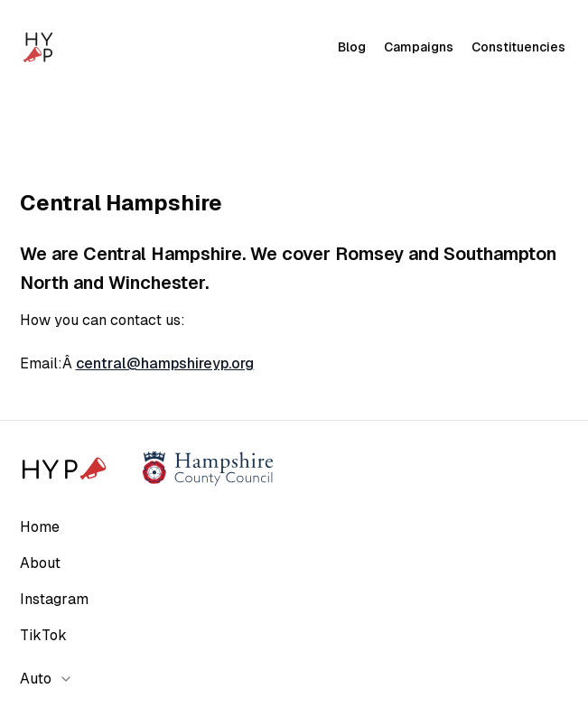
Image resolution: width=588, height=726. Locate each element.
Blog (352, 47)
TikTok (43, 635)
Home (40, 527)
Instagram (54, 599)
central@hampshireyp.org (165, 363)
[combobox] (52, 679)
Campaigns (419, 47)
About (40, 563)
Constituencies (518, 47)
